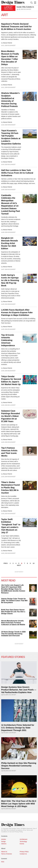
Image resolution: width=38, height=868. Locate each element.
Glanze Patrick (7, 43)
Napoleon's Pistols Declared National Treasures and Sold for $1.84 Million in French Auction (16, 27)
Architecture (24, 839)
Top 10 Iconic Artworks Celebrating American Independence (8, 340)
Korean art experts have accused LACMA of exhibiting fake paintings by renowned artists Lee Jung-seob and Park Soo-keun (18, 321)
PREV (6, 563)
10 (34, 563)
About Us (4, 852)
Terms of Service (6, 854)
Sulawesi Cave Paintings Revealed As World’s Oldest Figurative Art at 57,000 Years (10, 416)
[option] (27, 8)
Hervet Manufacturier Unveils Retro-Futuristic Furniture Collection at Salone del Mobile (13, 623)
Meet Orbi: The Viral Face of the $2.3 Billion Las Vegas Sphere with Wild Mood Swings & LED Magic (19, 804)
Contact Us (23, 854)
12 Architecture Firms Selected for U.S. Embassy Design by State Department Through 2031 (18, 728)
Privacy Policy (19, 832)
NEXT (19, 565)
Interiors (4, 844)
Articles (4, 839)
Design (3, 841)
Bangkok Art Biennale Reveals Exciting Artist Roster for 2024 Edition (10, 243)
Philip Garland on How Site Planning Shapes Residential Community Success (19, 766)
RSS (3, 862)
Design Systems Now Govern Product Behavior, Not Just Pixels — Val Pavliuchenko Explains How (19, 690)
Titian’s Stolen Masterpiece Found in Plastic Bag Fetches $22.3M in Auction (10, 488)
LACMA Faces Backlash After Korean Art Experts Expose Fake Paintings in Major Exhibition (17, 312)
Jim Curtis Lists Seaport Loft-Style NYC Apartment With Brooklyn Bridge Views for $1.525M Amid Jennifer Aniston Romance (13, 589)
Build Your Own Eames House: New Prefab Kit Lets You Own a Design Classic (13, 612)
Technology (23, 841)
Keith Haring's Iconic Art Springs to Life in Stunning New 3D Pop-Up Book (10, 280)
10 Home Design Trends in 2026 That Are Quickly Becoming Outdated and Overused (13, 634)
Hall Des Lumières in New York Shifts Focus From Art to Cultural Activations (17, 173)
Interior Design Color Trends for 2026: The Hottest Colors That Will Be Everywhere (14, 601)
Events (22, 844)
